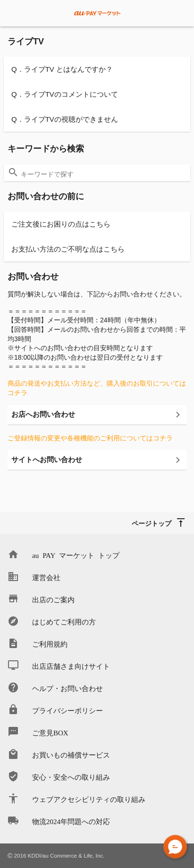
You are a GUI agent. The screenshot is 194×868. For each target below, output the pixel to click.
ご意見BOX (50, 732)
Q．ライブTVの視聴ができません (65, 119)
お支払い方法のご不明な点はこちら (68, 249)
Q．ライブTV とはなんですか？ (62, 69)
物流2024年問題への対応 (71, 821)
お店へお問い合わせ (43, 414)
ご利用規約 (50, 644)
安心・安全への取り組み (71, 777)
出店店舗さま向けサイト (71, 666)
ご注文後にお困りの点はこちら (61, 224)
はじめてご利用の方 (64, 621)
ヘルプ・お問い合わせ (67, 688)
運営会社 (46, 577)
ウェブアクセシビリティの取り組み (89, 799)
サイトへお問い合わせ (47, 459)
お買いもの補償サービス (71, 754)
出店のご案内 (53, 599)
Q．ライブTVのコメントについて (65, 94)
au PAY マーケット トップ (76, 555)
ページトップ (152, 523)
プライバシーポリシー (67, 710)
